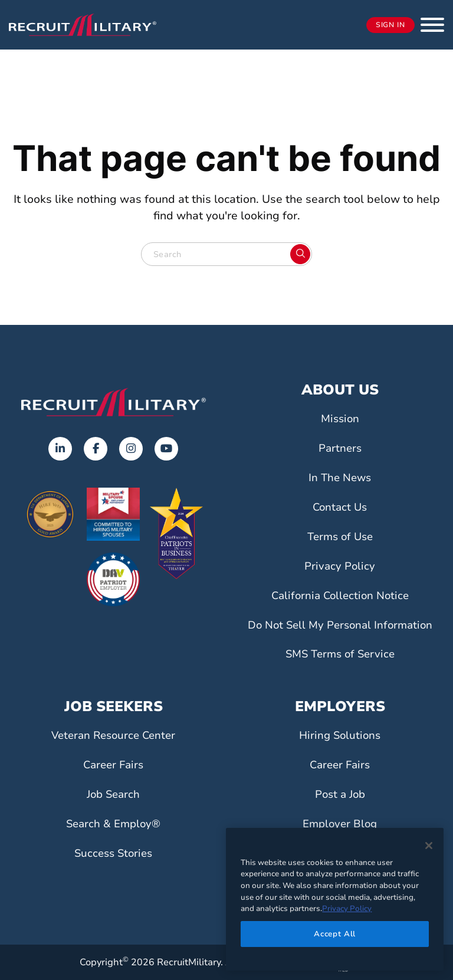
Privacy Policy (340, 566)
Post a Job (340, 794)
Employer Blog (340, 824)
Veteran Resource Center (113, 735)
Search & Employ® (113, 824)
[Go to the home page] (113, 402)
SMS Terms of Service (340, 654)
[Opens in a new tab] (60, 449)
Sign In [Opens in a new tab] (390, 25)
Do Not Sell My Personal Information (340, 625)
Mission (340, 419)
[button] (432, 25)
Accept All (335, 934)
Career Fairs (114, 765)
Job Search (113, 794)
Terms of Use (340, 537)
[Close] (429, 846)
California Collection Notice (340, 596)
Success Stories (113, 853)
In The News (340, 478)
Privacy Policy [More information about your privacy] (347, 909)
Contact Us (340, 507)
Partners (340, 448)
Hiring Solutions (340, 735)
